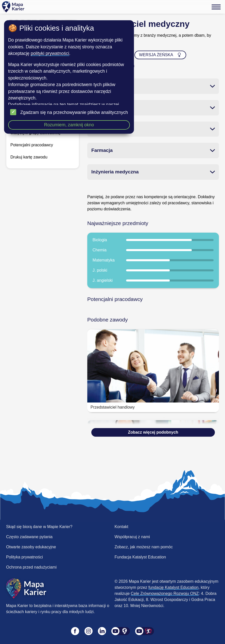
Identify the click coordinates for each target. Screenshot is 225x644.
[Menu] (216, 7)
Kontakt (122, 527)
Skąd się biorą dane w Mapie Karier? (39, 527)
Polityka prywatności (24, 557)
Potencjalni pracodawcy (32, 145)
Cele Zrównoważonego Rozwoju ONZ (165, 593)
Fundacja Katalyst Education (140, 557)
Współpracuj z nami (132, 537)
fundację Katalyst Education (173, 587)
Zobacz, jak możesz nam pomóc (144, 547)
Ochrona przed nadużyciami (31, 567)
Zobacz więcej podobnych (153, 432)
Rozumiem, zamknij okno (69, 125)
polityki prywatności (50, 53)
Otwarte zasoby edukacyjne (31, 547)
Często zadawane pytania (29, 537)
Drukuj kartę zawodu (29, 157)
